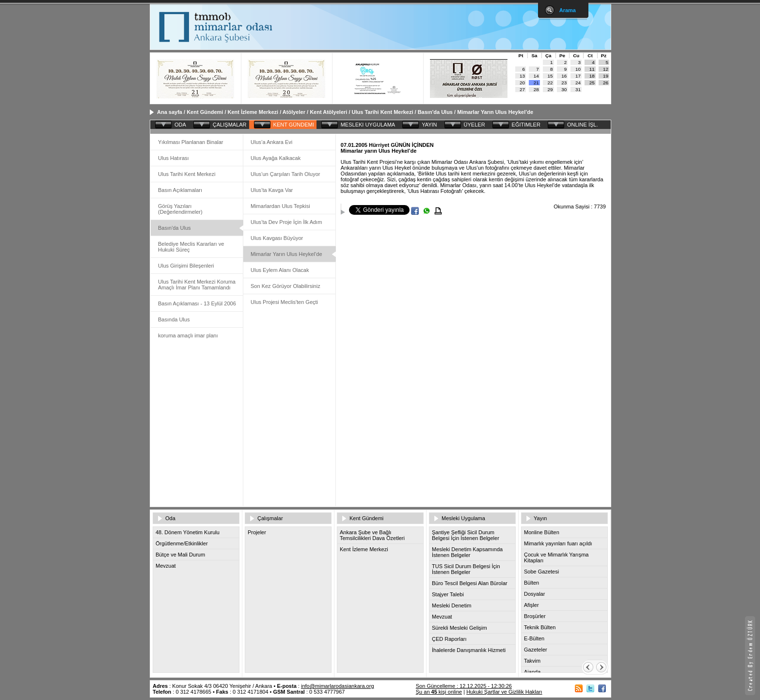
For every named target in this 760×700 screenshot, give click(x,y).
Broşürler (535, 616)
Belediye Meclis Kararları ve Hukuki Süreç (191, 247)
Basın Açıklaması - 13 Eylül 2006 (197, 303)
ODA (180, 125)
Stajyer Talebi (448, 594)
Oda (170, 518)
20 (522, 83)
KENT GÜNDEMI (294, 125)
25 (592, 83)
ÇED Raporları (449, 639)
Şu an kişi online (439, 692)
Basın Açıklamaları (180, 190)
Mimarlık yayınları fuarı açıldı (558, 543)
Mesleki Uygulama (463, 518)
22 (550, 83)
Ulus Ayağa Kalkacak (276, 158)
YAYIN (429, 125)
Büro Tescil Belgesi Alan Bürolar (470, 583)
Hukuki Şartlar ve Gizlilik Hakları (504, 692)
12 (606, 69)
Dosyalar (534, 594)
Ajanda (532, 672)
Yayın (540, 518)
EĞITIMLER (526, 125)
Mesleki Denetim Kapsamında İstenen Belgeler (467, 552)
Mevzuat (166, 566)
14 (536, 76)
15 (550, 76)
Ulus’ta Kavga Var (272, 190)
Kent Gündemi (205, 112)
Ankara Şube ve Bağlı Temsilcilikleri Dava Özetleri (372, 535)
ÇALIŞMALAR (230, 125)
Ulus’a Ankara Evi (271, 142)
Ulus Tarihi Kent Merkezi (383, 112)
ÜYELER (475, 125)
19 (606, 76)
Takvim (532, 661)
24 (578, 83)
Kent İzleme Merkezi (253, 112)
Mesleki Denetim (451, 605)
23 (564, 83)
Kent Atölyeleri (328, 112)
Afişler (531, 605)
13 (522, 76)
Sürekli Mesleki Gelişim (459, 628)
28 (536, 89)
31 (578, 89)
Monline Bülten (542, 532)
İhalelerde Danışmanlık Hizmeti (469, 650)
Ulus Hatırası (174, 158)
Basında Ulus (174, 319)
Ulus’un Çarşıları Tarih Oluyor (285, 174)
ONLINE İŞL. (583, 125)
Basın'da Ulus (435, 112)
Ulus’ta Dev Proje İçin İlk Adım (286, 222)
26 (606, 83)
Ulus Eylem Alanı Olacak (280, 270)
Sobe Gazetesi (541, 572)
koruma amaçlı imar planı (188, 335)
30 (564, 89)
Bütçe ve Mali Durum (180, 555)
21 (536, 83)
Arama (568, 10)
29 (550, 89)
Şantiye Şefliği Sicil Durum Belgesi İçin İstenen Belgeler (466, 535)
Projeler (257, 532)
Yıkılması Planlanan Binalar (191, 142)
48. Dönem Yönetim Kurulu (188, 532)
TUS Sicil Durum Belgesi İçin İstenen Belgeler (466, 569)
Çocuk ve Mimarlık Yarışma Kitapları (556, 557)
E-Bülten (534, 638)
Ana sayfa (170, 112)
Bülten (531, 583)
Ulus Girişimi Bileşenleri (186, 266)
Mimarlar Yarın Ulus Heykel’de (495, 112)
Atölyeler (294, 112)
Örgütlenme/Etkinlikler (182, 543)
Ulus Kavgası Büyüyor (277, 238)
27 (522, 89)
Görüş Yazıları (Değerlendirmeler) (180, 209)
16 (564, 76)
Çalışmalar (270, 518)
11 (592, 69)
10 (578, 69)
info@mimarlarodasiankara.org (338, 686)
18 (592, 76)
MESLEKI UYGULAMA (368, 125)
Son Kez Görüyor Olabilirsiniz (285, 286)
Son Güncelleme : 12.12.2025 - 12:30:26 (464, 686)
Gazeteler (536, 650)
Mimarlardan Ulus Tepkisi (280, 206)
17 (578, 76)
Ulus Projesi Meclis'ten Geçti (284, 302)
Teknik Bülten (540, 627)
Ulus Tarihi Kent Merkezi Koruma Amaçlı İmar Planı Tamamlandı (197, 285)
